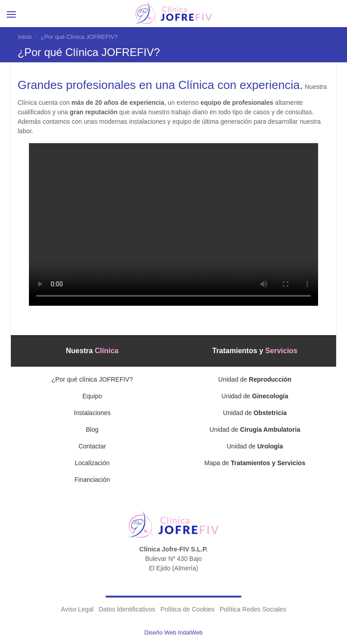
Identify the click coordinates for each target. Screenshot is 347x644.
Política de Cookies (188, 609)
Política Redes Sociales (253, 609)
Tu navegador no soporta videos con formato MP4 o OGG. (173, 224)
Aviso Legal (77, 609)
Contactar (92, 446)
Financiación (92, 480)
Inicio (25, 37)
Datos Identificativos (127, 609)
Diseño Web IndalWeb (174, 632)
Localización (92, 463)
